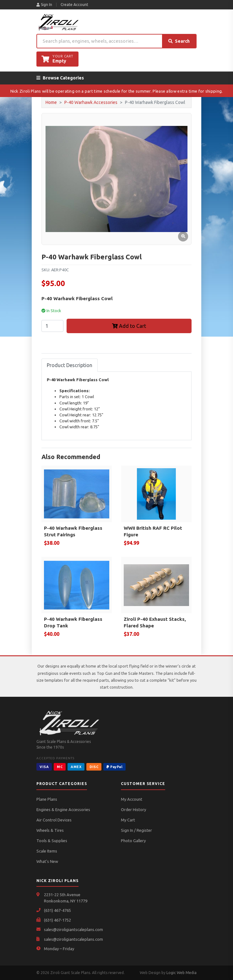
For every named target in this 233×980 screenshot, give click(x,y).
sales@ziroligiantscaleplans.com (73, 929)
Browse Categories (60, 78)
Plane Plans (47, 799)
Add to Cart (129, 326)
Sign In (44, 5)
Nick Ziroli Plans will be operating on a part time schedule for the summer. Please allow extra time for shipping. (117, 91)
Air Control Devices (54, 820)
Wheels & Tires (50, 830)
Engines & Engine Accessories (63, 809)
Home (51, 102)
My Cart (128, 820)
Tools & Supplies (52, 841)
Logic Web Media (182, 973)
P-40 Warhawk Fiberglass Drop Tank (73, 622)
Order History (133, 809)
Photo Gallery (133, 841)
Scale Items (47, 851)
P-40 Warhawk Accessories (91, 102)
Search (179, 41)
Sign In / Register (136, 830)
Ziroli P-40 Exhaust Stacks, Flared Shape (155, 622)
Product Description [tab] (70, 365)
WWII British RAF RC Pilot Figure (153, 531)
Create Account (74, 5)
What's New (47, 861)
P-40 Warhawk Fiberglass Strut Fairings (73, 531)
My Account (132, 799)
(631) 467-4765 (57, 910)
